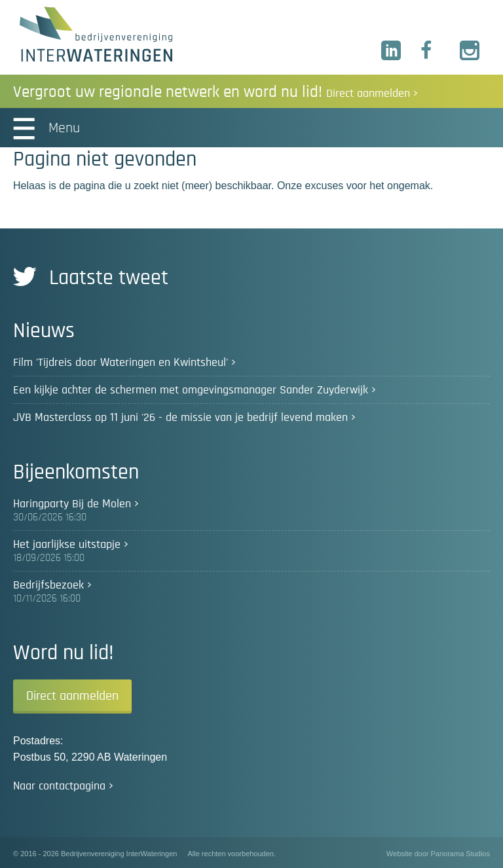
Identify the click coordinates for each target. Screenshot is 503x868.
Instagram (470, 51)
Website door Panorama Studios (438, 854)
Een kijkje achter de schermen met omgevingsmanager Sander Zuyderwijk (191, 390)
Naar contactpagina (59, 786)
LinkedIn (392, 51)
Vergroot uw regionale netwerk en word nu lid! (215, 92)
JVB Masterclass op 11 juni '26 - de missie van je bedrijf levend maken (180, 418)
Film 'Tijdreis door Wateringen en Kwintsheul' (121, 363)
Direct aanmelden (72, 696)
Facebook (431, 51)
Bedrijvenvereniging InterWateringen (96, 34)
